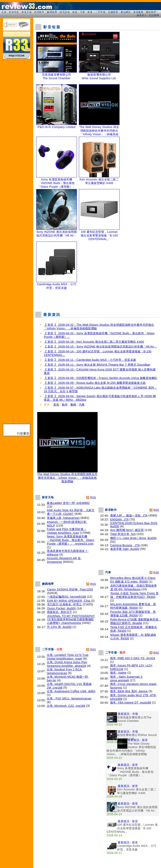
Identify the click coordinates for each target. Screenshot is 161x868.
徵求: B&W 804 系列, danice (129, 691)
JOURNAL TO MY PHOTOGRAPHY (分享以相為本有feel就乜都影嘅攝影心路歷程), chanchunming (71, 619)
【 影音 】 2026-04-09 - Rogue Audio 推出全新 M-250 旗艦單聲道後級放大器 (95, 383)
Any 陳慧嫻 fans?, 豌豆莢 (127, 530)
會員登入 (142, 15)
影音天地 (27, 12)
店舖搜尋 (113, 12)
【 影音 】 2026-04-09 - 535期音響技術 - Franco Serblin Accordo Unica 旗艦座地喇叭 (101, 378)
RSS (93, 497)
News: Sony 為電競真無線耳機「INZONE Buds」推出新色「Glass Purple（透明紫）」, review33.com (70, 540)
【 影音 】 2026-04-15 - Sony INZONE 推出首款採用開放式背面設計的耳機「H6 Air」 (100, 347)
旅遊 (75, 12)
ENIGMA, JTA (120, 519)
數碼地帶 (52, 12)
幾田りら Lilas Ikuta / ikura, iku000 (133, 538)
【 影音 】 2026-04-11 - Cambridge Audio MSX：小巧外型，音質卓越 (90, 360)
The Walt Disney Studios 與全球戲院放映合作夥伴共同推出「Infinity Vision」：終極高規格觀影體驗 (67, 476)
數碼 (73, 405)
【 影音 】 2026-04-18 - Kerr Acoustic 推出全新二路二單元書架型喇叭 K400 (94, 342)
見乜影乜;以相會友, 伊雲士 (65, 604)
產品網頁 (126, 12)
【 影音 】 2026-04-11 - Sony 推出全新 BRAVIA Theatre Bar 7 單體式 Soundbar (97, 365)
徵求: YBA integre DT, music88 (131, 703)
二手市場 (100, 12)
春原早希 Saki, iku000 (125, 549)
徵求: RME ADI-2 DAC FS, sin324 (133, 658)
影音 (56, 405)
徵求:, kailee (118, 673)
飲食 (90, 12)
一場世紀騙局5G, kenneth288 (67, 597)
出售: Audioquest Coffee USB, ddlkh (71, 691)
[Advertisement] (97, 301)
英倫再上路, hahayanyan (63, 518)
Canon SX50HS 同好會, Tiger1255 (70, 589)
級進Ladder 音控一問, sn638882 (68, 503)
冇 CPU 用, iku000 (59, 627)
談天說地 (65, 12)
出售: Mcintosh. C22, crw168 (66, 706)
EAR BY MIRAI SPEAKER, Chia (69, 601)
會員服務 (138, 12)
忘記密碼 (154, 15)
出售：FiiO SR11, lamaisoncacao (69, 698)
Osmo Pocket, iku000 (61, 608)
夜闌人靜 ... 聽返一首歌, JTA (129, 515)
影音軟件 (39, 12)
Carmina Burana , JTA (125, 545)
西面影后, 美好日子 (60, 612)
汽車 (82, 12)
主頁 (4, 12)
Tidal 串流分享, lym (123, 534)
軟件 (65, 405)
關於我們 (151, 12)
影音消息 (14, 12)
